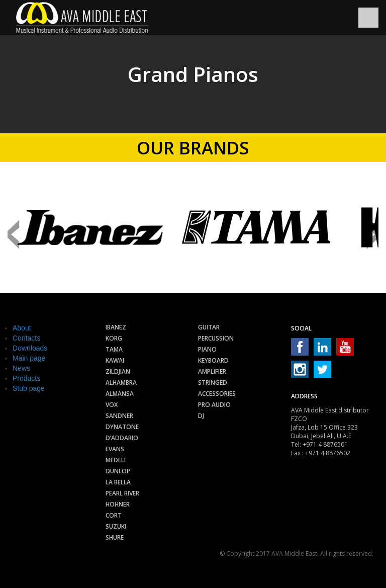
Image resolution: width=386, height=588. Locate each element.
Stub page (29, 388)
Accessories (217, 394)
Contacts (26, 338)
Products (26, 378)
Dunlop (118, 471)
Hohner (118, 504)
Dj (201, 416)
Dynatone (122, 427)
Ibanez (116, 327)
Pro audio (214, 405)
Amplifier (212, 371)
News (21, 368)
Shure (115, 537)
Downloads (30, 348)
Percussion (216, 338)
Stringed (213, 383)
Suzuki (116, 526)
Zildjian (118, 371)
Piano (207, 349)
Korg (114, 338)
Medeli (116, 460)
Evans (115, 449)
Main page (29, 358)
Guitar (209, 327)
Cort (114, 515)
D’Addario (122, 438)
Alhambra (121, 383)
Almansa (120, 394)
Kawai (115, 360)
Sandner (119, 416)
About (22, 328)
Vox (112, 405)
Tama (114, 349)
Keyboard (213, 360)
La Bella (118, 482)
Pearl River (122, 493)
